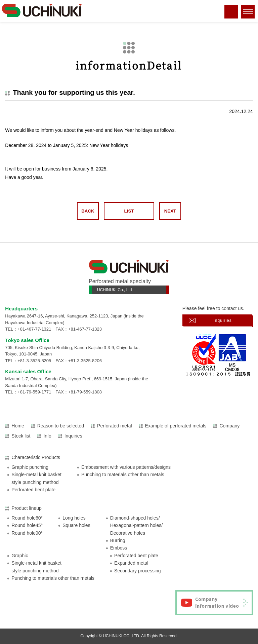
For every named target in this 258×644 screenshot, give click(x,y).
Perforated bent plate (33, 490)
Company (229, 426)
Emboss (119, 548)
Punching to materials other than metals (123, 475)
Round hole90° (27, 533)
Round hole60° (27, 518)
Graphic (20, 556)
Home (18, 426)
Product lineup (27, 508)
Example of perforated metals (176, 426)
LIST (129, 211)
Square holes (76, 525)
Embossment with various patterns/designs (126, 467)
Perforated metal (115, 426)
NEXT (170, 211)
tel (231, 16)
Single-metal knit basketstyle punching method (36, 478)
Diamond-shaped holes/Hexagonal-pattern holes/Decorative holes (136, 525)
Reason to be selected (61, 426)
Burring (118, 540)
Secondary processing (138, 571)
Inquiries (222, 320)
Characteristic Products (36, 457)
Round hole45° (27, 525)
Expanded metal (131, 563)
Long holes (74, 518)
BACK (88, 211)
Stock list (21, 436)
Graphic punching (30, 467)
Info (47, 436)
